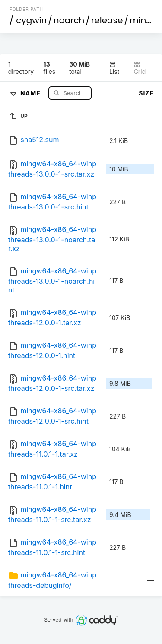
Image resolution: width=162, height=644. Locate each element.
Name (31, 93)
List (114, 68)
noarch (69, 20)
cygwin (31, 20)
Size (146, 93)
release (107, 20)
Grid (140, 68)
